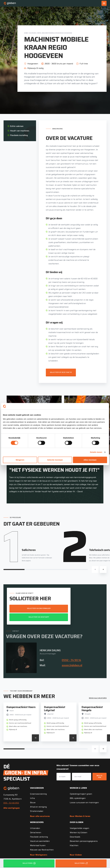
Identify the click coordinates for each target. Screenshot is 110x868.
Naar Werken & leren (80, 816)
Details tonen (96, 452)
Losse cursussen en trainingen (84, 802)
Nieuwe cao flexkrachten (42, 850)
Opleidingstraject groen (81, 794)
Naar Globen (76, 855)
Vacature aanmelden (40, 841)
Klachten (74, 845)
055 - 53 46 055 (11, 803)
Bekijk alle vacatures (98, 698)
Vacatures (33, 33)
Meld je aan (99, 776)
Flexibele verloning (39, 837)
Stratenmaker (37, 811)
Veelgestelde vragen (79, 828)
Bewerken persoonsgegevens (84, 841)
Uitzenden (35, 828)
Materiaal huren (38, 845)
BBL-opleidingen (78, 798)
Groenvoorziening (38, 794)
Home (26, 33)
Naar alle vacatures (40, 816)
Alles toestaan (90, 460)
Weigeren (20, 460)
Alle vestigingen (12, 808)
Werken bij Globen (78, 832)
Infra (39, 33)
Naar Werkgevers (39, 855)
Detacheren (36, 832)
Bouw (33, 802)
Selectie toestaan (55, 460)
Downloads (75, 837)
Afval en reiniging (38, 807)
